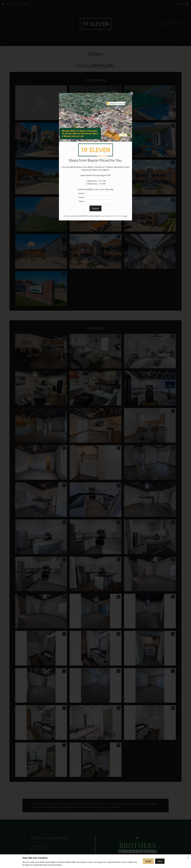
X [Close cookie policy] (188, 858)
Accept (148, 861)
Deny (160, 861)
